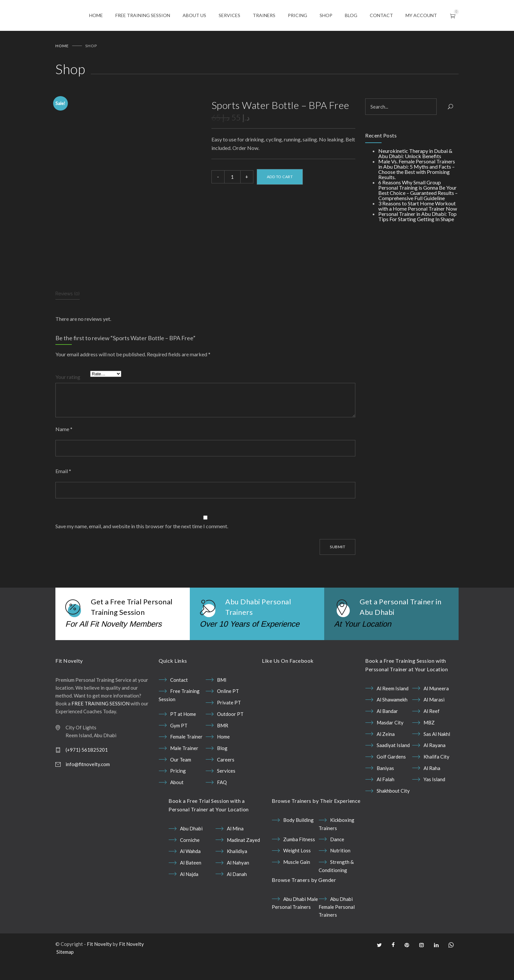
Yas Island (434, 800)
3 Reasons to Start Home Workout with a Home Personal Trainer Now (418, 207)
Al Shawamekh (392, 720)
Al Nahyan (238, 884)
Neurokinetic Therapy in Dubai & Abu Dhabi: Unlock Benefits (415, 154)
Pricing (178, 792)
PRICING (297, 16)
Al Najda (189, 895)
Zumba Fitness (299, 860)
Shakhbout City (393, 812)
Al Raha (432, 789)
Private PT (229, 723)
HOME (96, 16)
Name (64, 450)
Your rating (68, 398)
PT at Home (183, 735)
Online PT (228, 712)
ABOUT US (194, 16)
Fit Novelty (99, 965)
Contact (179, 701)
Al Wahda (190, 872)
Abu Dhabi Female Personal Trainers (337, 928)
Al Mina (235, 849)
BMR (223, 746)
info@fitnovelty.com (88, 785)
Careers (226, 781)
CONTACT (381, 16)
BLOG (351, 16)
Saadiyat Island (393, 766)
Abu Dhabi (191, 849)
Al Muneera (436, 709)
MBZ (429, 743)
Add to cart (280, 177)
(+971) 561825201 (87, 771)
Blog (222, 769)
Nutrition (340, 871)
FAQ (222, 803)
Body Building (298, 841)
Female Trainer (186, 758)
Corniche (190, 861)
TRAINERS (264, 16)
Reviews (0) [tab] (68, 315)
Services (226, 792)
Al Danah (237, 895)
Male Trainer (184, 769)
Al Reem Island (393, 709)
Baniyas (385, 789)
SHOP (326, 16)
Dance (337, 860)
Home (62, 46)
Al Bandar (387, 732)
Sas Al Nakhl (437, 755)
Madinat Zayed (243, 861)
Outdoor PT (230, 735)
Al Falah (385, 800)
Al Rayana (435, 766)
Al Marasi (434, 720)
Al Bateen (191, 884)
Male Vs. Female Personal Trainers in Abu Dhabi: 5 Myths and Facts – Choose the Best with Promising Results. (417, 170)
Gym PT (179, 746)
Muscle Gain (297, 883)
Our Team (181, 781)
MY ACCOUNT (421, 16)
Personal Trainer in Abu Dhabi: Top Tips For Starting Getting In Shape (417, 217)
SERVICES (229, 16)
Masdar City (390, 743)
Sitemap (65, 973)
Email (63, 492)
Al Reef (432, 732)
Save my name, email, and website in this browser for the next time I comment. (142, 547)
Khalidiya (237, 872)
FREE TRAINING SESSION (143, 16)
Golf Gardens (391, 778)
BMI (222, 701)
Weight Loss (297, 871)
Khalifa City (436, 778)
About (177, 803)
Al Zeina (386, 755)
